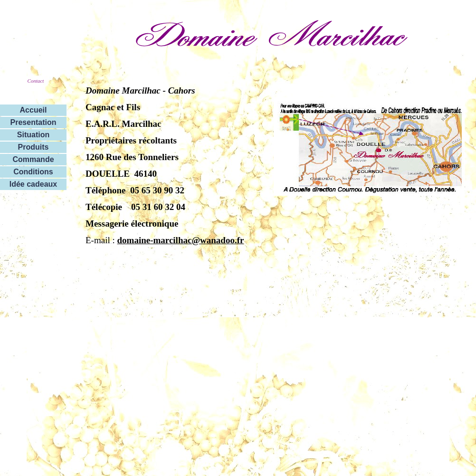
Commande (33, 159)
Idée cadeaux (33, 184)
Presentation (33, 122)
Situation (33, 135)
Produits (33, 147)
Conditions (33, 172)
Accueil (33, 110)
